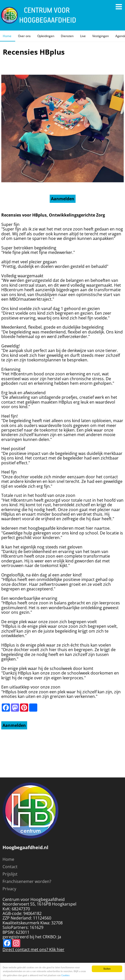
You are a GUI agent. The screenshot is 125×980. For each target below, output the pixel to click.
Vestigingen (101, 36)
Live (83, 36)
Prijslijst (10, 874)
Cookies (65, 976)
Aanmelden (63, 199)
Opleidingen (46, 36)
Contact (10, 867)
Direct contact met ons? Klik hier (33, 950)
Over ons (24, 36)
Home (7, 36)
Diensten (67, 36)
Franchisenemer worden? (27, 881)
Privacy (9, 889)
